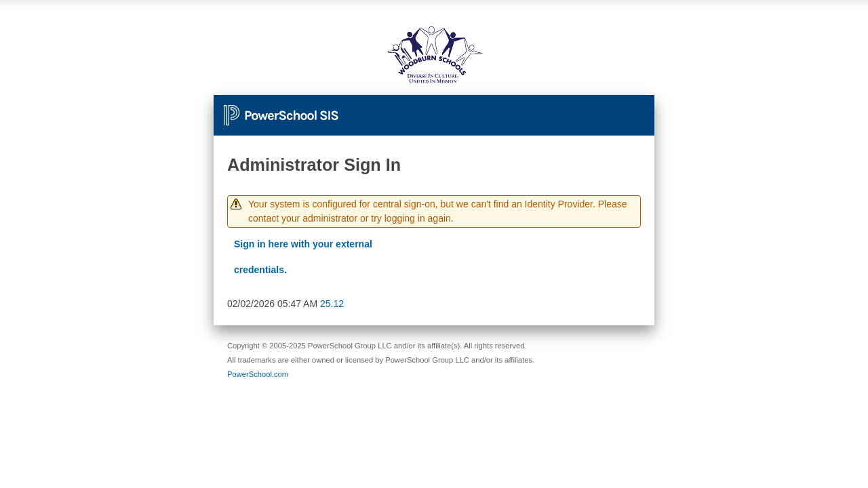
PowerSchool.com (258, 374)
